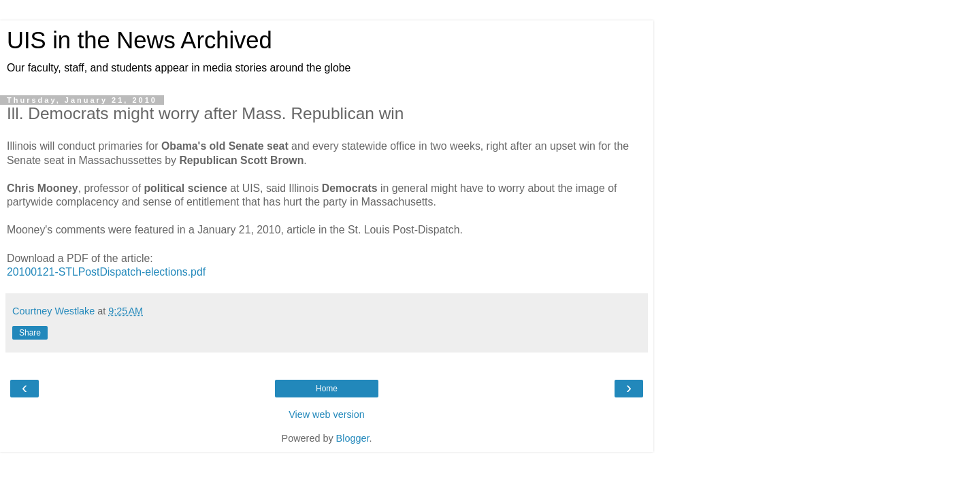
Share (30, 333)
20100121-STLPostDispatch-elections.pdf (106, 272)
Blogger (353, 438)
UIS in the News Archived (140, 40)
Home (327, 389)
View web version (327, 414)
